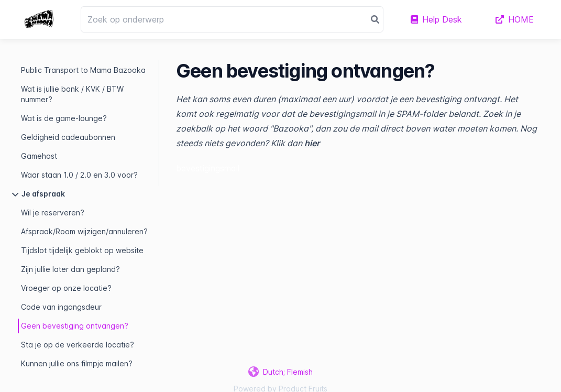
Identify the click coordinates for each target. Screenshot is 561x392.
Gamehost (39, 156)
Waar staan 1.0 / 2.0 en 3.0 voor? (79, 175)
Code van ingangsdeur (61, 307)
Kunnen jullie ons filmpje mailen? (77, 363)
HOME (515, 19)
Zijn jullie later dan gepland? (70, 269)
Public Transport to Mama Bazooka (83, 70)
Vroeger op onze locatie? (66, 288)
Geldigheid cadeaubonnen (68, 137)
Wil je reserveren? (53, 213)
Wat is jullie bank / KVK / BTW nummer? (72, 94)
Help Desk (436, 19)
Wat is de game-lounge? (64, 118)
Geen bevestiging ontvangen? (75, 326)
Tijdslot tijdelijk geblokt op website (82, 250)
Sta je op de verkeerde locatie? (78, 345)
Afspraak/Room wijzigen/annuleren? (84, 231)
